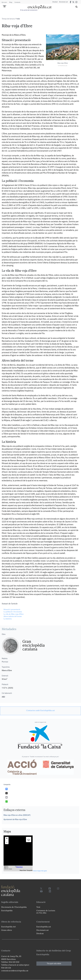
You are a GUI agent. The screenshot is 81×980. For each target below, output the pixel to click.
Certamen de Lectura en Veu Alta (46, 912)
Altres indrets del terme (13, 616)
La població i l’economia (13, 612)
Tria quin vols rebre (54, 964)
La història (8, 619)
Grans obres (7, 930)
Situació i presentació (12, 609)
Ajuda (5, 5)
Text (38, 907)
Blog (11, 2)
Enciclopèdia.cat (44, 927)
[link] (40, 710)
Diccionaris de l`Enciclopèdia (14, 907)
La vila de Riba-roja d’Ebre (14, 614)
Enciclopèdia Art (8, 927)
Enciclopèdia (7, 910)
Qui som (4, 2)
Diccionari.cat (63, 2)
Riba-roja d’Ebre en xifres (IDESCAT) (17, 815)
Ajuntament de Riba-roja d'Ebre (15, 819)
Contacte (17, 2)
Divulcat (53, 2)
